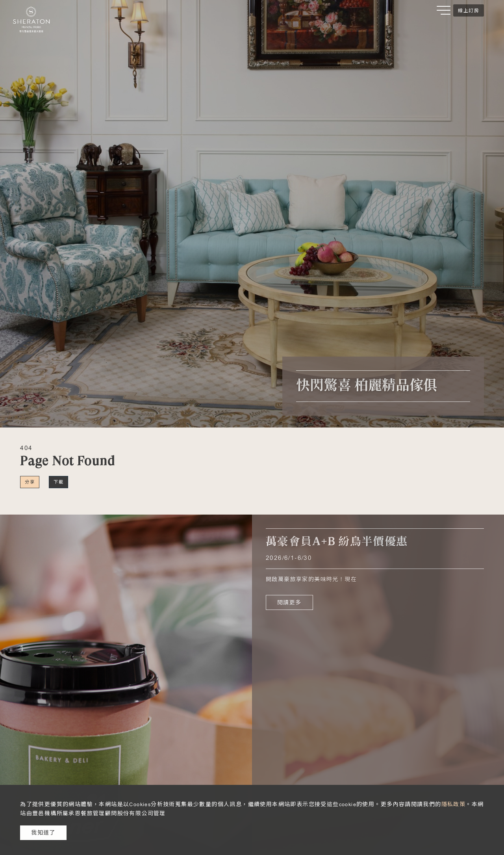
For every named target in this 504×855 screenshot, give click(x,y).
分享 (30, 482)
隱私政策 (454, 804)
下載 (58, 482)
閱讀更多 (289, 602)
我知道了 (43, 833)
